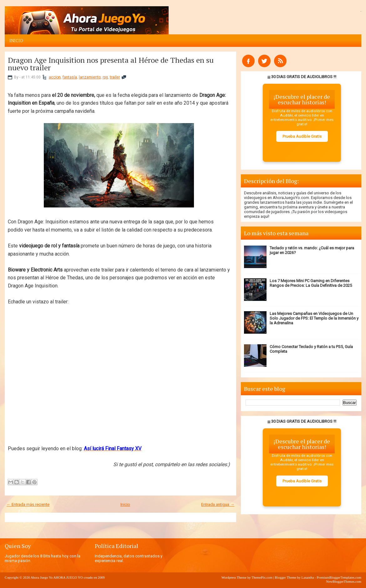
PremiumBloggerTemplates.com (339, 577)
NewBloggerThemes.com (344, 581)
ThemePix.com (262, 577)
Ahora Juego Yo (42, 577)
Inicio (16, 41)
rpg (105, 77)
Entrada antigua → (218, 504)
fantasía (70, 77)
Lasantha (308, 577)
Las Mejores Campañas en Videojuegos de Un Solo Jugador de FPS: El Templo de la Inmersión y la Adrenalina (314, 318)
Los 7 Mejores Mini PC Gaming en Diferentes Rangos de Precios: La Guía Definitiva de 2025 (311, 283)
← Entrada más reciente (28, 504)
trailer (115, 77)
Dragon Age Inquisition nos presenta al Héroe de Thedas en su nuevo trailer (111, 64)
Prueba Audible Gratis (302, 136)
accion (55, 77)
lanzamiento (90, 77)
